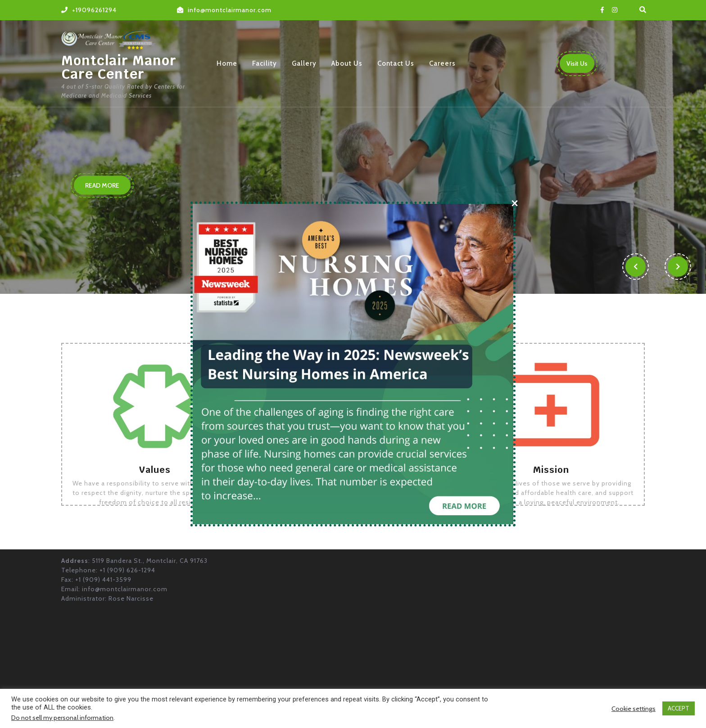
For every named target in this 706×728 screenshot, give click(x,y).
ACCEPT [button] (679, 708)
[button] (635, 267)
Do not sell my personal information (62, 718)
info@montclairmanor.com (230, 10)
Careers (442, 63)
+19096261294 (94, 10)
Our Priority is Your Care (181, 124)
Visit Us (580, 66)
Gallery (304, 63)
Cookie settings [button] (634, 709)
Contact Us (396, 63)
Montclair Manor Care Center (119, 67)
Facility (265, 63)
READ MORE (108, 187)
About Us (347, 63)
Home (227, 63)
